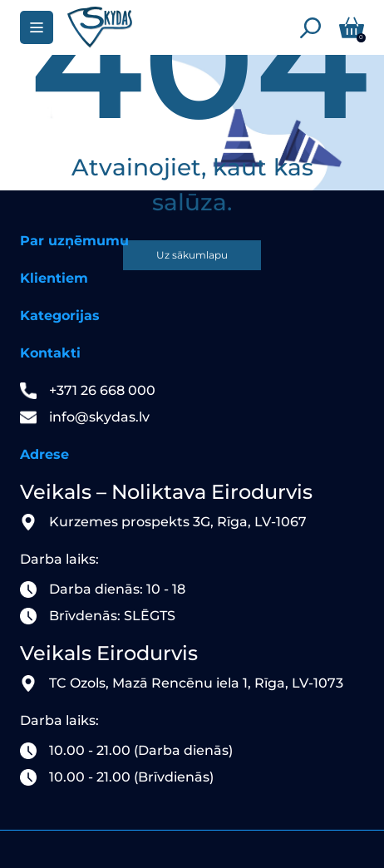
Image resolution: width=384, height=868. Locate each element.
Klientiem (54, 278)
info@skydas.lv (99, 417)
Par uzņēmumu (74, 241)
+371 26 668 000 (102, 390)
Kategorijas (60, 316)
